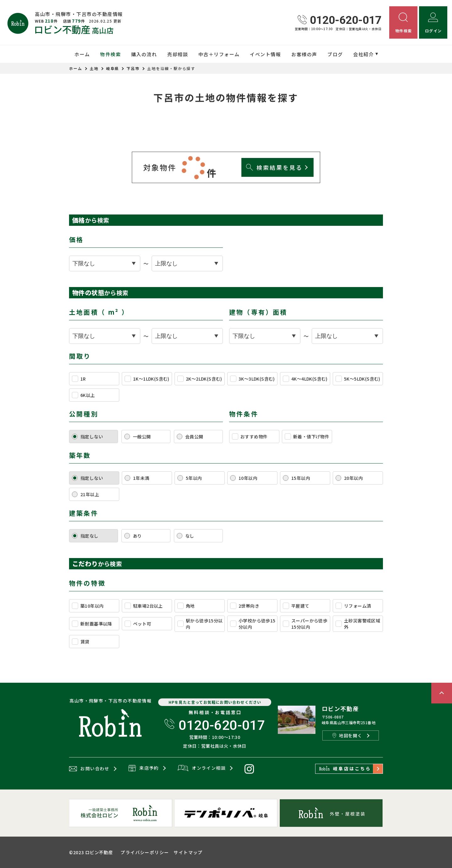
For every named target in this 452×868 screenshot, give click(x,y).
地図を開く (347, 735)
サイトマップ (188, 852)
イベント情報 (265, 54)
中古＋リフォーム (219, 54)
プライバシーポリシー (145, 852)
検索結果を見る (274, 167)
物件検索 (110, 54)
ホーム (82, 54)
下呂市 (133, 68)
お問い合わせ (89, 769)
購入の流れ (144, 54)
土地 (94, 68)
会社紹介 (363, 54)
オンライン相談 (202, 768)
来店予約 (144, 768)
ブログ (335, 54)
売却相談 (178, 54)
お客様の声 (304, 54)
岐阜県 (113, 68)
